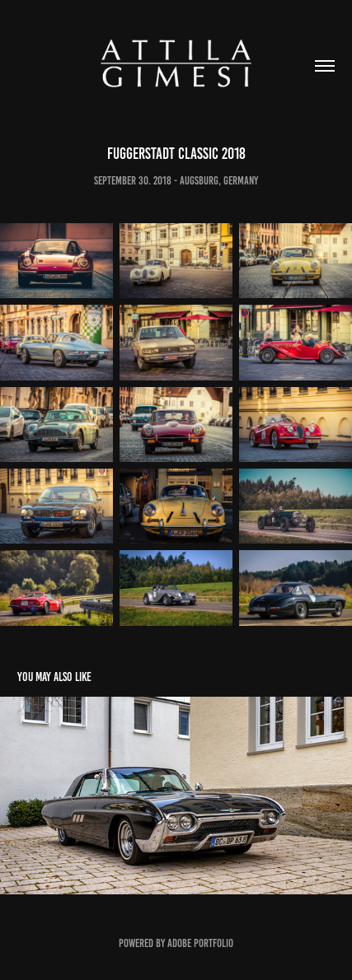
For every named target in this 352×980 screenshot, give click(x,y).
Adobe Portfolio (200, 943)
